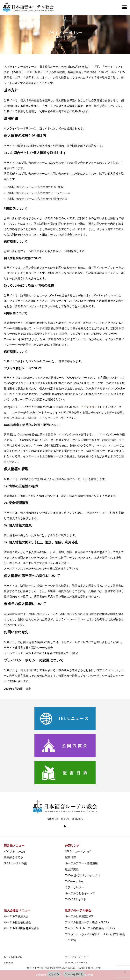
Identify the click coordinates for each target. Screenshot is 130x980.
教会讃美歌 (72, 869)
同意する (54, 974)
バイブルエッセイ (15, 851)
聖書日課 (70, 857)
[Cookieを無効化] (125, 972)
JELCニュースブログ (78, 851)
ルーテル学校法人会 (16, 916)
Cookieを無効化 (74, 974)
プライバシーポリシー (77, 957)
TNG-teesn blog (75, 881)
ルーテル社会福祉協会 (18, 922)
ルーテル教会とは (13, 957)
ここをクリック (90, 407)
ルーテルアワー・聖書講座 (81, 863)
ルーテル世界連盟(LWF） (80, 916)
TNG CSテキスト (76, 899)
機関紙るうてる (13, 857)
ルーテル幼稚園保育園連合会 (22, 928)
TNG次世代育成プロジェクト (83, 875)
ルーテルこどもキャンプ (80, 893)
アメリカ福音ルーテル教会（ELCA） (88, 922)
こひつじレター (75, 887)
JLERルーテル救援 (15, 863)
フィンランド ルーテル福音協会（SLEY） (91, 928)
